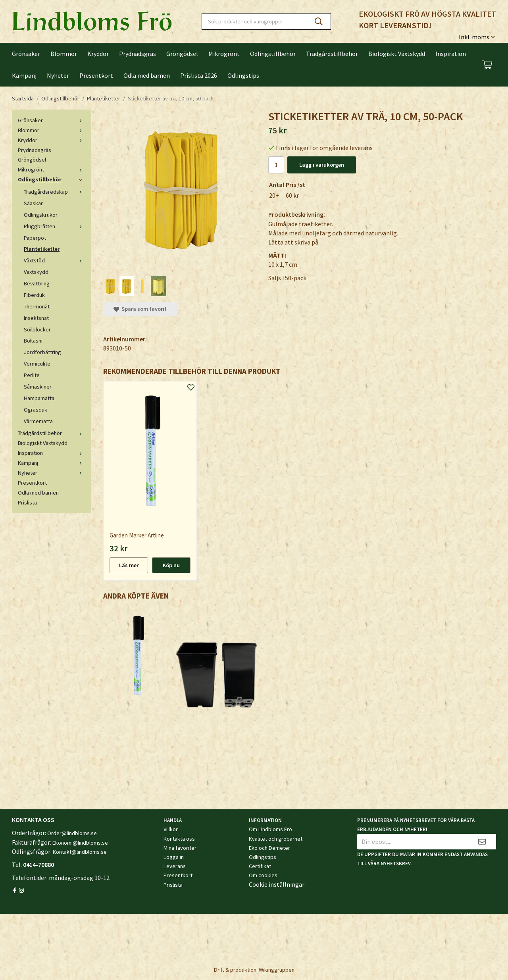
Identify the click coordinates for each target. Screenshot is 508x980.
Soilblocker (37, 329)
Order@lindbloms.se (72, 833)
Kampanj (24, 75)
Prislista (27, 503)
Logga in (174, 857)
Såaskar (33, 203)
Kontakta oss (179, 839)
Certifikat (260, 866)
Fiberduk (34, 295)
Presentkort (96, 75)
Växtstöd (55, 260)
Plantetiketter (42, 249)
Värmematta (38, 421)
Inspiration (451, 54)
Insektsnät (36, 318)
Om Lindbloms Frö (270, 829)
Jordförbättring (42, 352)
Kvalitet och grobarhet (276, 839)
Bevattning (37, 283)
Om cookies (263, 875)
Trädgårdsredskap (55, 192)
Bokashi (33, 341)
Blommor (64, 54)
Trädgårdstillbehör (332, 54)
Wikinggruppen (277, 970)
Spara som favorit (140, 309)
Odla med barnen (147, 75)
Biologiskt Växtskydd (397, 54)
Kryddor (98, 54)
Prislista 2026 (199, 75)
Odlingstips (243, 75)
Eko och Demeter (269, 848)
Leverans (175, 866)
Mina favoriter (180, 848)
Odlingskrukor (41, 215)
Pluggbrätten (55, 226)
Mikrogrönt (224, 54)
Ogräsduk (36, 410)
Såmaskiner (38, 387)
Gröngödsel (182, 54)
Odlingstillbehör (273, 54)
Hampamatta (39, 398)
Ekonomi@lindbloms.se (80, 843)
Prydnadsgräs (138, 54)
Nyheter (58, 75)
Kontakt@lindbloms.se (80, 852)
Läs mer (129, 565)
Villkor (171, 829)
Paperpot (35, 238)
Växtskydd (36, 272)
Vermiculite (37, 364)
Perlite (32, 375)
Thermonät (37, 306)
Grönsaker (26, 54)
